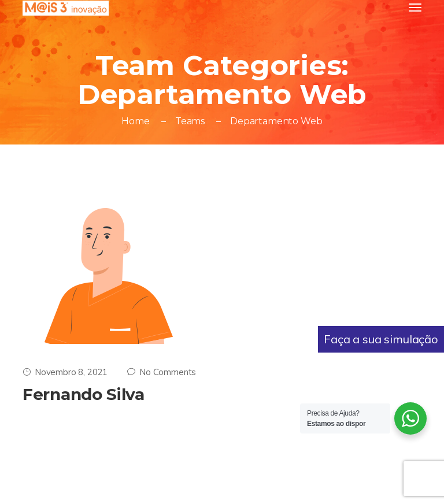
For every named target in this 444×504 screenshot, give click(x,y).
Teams (190, 121)
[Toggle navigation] (415, 8)
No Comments (162, 372)
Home (135, 121)
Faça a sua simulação (381, 339)
